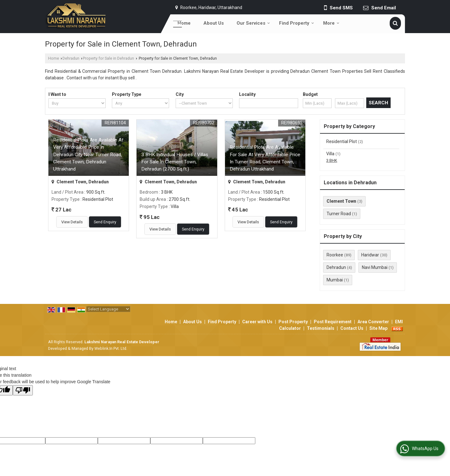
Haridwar (370, 255)
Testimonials (321, 328)
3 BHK (332, 160)
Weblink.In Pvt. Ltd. (111, 348)
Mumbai (335, 280)
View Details (72, 222)
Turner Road (339, 214)
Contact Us (352, 328)
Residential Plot (342, 141)
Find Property (297, 23)
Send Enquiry (105, 222)
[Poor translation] (23, 390)
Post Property (293, 322)
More (331, 23)
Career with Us (257, 322)
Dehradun (71, 58)
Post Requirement (333, 322)
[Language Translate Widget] (108, 309)
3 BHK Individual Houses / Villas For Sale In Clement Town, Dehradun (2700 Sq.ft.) (175, 162)
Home (184, 23)
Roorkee (335, 255)
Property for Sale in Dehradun (108, 58)
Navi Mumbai (375, 267)
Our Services (253, 23)
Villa (330, 154)
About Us (214, 23)
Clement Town (341, 201)
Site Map (378, 328)
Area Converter (373, 322)
